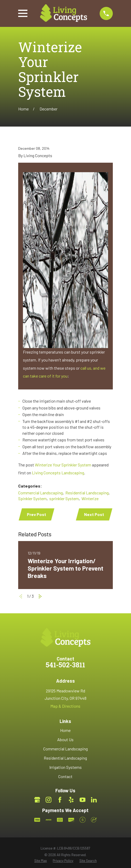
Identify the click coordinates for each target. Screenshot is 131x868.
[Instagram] (48, 800)
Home (65, 730)
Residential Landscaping (87, 493)
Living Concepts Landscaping (58, 473)
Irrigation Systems (65, 767)
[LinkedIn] (94, 800)
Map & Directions (65, 706)
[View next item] (40, 596)
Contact (65, 776)
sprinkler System (64, 498)
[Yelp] (71, 800)
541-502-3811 (65, 666)
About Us (65, 739)
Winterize (90, 498)
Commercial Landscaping (40, 493)
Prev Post (37, 514)
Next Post (94, 514)
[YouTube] (83, 800)
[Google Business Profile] (37, 800)
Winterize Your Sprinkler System (63, 465)
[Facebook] (60, 800)
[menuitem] (41, 861)
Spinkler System (32, 498)
